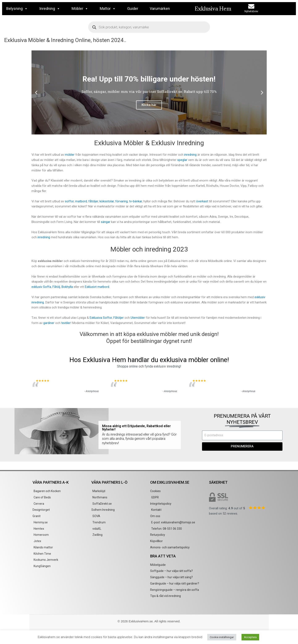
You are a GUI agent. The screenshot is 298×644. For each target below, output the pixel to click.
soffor (69, 201)
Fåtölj (56, 287)
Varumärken (160, 9)
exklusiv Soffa (41, 287)
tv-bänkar (136, 201)
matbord (81, 201)
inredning (190, 155)
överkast (202, 201)
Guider (133, 9)
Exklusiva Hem (213, 9)
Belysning (17, 9)
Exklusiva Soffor (101, 318)
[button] (36, 93)
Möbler (80, 9)
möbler (70, 155)
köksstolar (107, 201)
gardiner (49, 323)
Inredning (50, 9)
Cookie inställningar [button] (222, 637)
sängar (106, 222)
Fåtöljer (119, 318)
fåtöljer (93, 201)
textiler (66, 323)
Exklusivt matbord (97, 287)
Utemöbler (138, 318)
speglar (182, 160)
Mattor (108, 9)
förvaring (121, 201)
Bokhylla (67, 287)
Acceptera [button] (250, 637)
